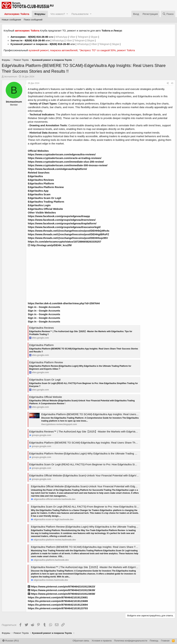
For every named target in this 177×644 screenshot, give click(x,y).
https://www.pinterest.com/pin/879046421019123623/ (61, 586)
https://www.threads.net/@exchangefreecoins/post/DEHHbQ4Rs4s (69, 231)
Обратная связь (81, 641)
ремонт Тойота (126, 50)
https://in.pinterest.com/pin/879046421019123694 (58, 605)
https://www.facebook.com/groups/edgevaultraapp (59, 216)
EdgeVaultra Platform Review (46, 362)
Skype (94, 37)
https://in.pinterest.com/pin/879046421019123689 (58, 601)
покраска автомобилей (64, 50)
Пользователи (80, 14)
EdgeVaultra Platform (41, 345)
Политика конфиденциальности (131, 641)
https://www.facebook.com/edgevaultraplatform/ (57, 169)
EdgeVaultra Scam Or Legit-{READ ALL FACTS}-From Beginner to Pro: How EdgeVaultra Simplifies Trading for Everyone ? (100, 464)
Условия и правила (102, 641)
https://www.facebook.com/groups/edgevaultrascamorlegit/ (64, 227)
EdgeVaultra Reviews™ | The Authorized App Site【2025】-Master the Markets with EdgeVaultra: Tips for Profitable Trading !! (101, 431)
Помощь (154, 641)
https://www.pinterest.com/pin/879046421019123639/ (61, 590)
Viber (73, 37)
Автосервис (18, 37)
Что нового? (58, 14)
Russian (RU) (11, 641)
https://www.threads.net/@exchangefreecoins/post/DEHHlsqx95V (68, 238)
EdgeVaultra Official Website (46, 397)
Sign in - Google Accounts (44, 307)
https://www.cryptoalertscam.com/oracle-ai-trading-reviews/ (65, 158)
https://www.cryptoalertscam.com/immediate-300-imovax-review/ (68, 165)
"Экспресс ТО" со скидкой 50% (97, 50)
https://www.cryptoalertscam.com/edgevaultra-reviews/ (62, 154)
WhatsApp (62, 37)
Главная (165, 641)
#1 (172, 83)
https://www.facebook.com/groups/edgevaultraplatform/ (62, 223)
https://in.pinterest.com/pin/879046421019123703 (58, 608)
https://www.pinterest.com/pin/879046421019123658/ (61, 594)
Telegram (83, 37)
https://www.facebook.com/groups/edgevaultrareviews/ (62, 220)
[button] (67, 14)
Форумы (40, 14)
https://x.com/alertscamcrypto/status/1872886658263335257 (64, 242)
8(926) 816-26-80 (38, 37)
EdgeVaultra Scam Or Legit (45, 380)
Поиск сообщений (33, 20)
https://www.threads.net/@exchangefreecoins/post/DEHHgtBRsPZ (68, 234)
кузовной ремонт (39, 50)
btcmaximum (11, 77)
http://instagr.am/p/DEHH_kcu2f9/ (50, 245)
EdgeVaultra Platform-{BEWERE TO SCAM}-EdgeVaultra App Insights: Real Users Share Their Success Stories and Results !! (102, 443)
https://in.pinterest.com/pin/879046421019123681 (58, 597)
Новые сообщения (11, 20)
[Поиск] (168, 14)
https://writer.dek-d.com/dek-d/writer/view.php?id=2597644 (64, 303)
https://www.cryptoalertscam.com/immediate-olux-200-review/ (66, 162)
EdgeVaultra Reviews (41, 328)
